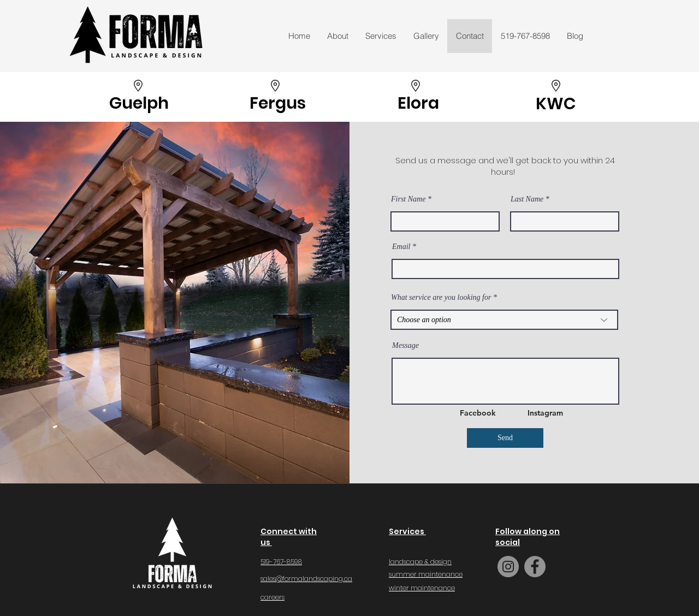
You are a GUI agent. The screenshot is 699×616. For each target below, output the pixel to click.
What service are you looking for (441, 298)
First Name (408, 199)
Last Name (527, 199)
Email (401, 247)
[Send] (505, 438)
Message (405, 346)
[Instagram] (546, 413)
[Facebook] (479, 413)
